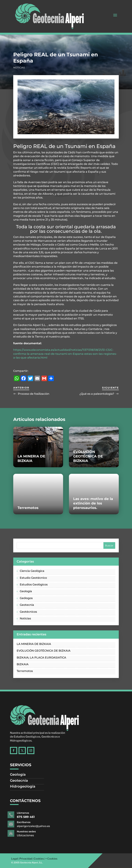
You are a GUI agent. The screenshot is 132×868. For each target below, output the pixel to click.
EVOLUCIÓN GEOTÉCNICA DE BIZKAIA (88, 456)
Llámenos (32, 813)
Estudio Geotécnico (33, 578)
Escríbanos (32, 822)
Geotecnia (27, 605)
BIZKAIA (23, 664)
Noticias (19, 68)
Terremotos (28, 508)
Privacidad (26, 859)
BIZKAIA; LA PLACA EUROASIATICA (41, 658)
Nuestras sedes (34, 832)
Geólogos (26, 598)
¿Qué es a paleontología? (97, 394)
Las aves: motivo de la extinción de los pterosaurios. (93, 503)
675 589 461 (34, 817)
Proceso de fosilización (34, 394)
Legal (15, 859)
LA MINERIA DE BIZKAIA (34, 644)
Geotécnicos (28, 612)
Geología (26, 591)
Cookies (39, 859)
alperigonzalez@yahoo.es (39, 826)
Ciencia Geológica (32, 571)
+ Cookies (51, 859)
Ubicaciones (33, 835)
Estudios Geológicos (34, 584)
